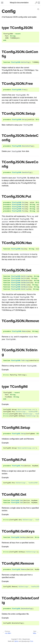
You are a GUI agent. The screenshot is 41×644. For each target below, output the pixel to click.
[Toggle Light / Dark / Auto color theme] (36, 3)
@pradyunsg (25, 641)
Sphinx (16, 641)
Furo (32, 641)
